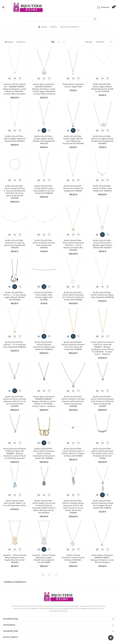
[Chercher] (55, 19)
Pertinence (104, 42)
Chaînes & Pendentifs (15, 582)
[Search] (95, 19)
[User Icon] (103, 7)
